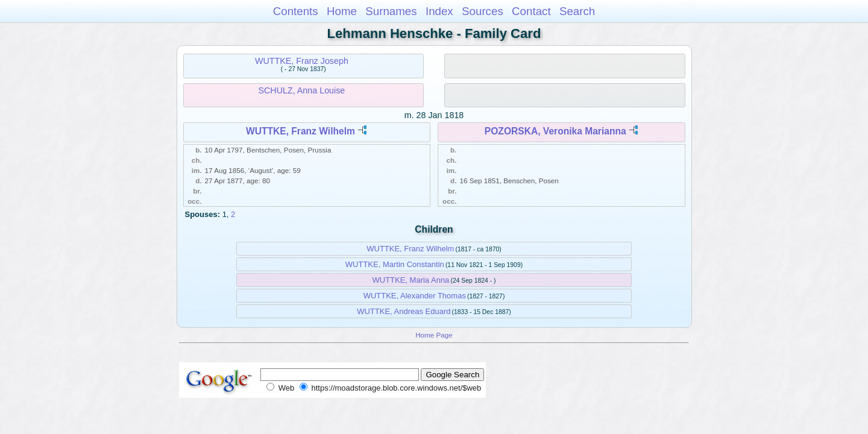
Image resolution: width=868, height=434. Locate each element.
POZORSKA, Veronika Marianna (555, 131)
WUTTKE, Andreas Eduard (404, 311)
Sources (483, 11)
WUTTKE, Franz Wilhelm (300, 131)
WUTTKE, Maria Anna (410, 280)
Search (577, 11)
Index (439, 11)
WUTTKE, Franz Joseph (302, 61)
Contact (531, 11)
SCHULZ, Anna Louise (301, 90)
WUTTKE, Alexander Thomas (415, 296)
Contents (296, 11)
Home (342, 11)
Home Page (434, 335)
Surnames (391, 11)
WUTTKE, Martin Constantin (395, 264)
